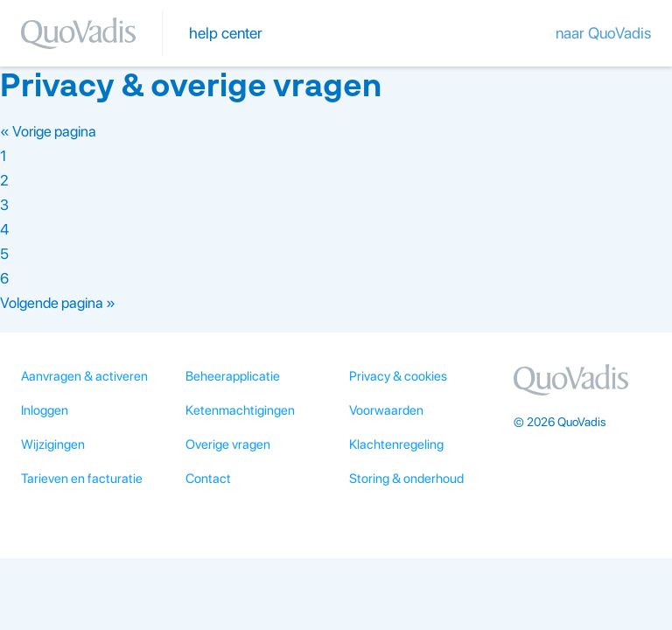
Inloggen (45, 410)
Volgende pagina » (58, 303)
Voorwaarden (386, 410)
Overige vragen (228, 444)
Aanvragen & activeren (84, 376)
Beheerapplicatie (233, 376)
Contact (208, 479)
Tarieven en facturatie (82, 479)
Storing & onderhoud (406, 479)
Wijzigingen (53, 444)
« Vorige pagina (48, 131)
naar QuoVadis (603, 33)
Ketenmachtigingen (240, 410)
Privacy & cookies (398, 376)
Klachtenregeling (396, 444)
